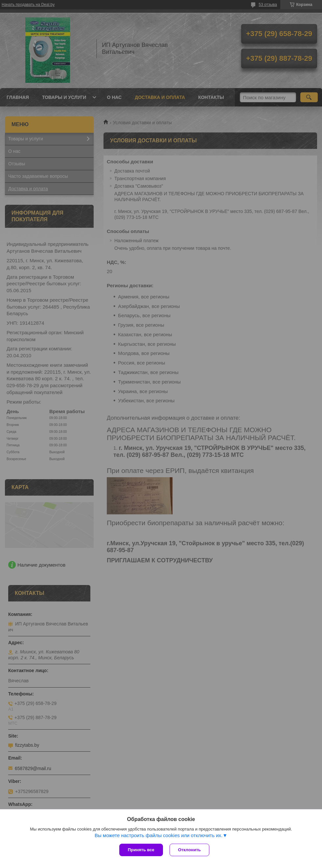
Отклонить (189, 850)
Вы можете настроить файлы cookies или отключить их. (159, 835)
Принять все (141, 850)
